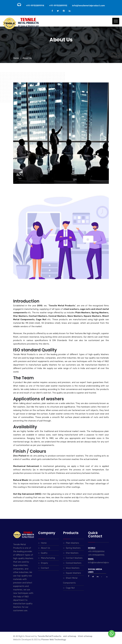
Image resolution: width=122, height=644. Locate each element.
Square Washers (73, 573)
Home (16, 58)
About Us (27, 58)
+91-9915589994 (35, 6)
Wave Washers (73, 568)
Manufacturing (48, 558)
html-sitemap (85, 636)
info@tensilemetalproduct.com (88, 6)
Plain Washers (72, 543)
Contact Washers (74, 558)
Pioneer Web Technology (54, 640)
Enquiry (44, 563)
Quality (44, 553)
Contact (45, 568)
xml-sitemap (70, 636)
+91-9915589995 (58, 6)
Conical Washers (74, 563)
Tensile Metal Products (49, 636)
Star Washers (72, 553)
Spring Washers (73, 548)
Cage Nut (70, 588)
